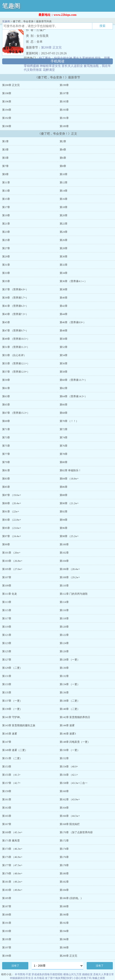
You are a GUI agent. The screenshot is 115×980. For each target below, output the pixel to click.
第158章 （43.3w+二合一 (74, 783)
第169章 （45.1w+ (12, 832)
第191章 (64, 118)
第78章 (64, 454)
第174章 (64, 849)
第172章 (64, 841)
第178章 (64, 865)
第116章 (64, 610)
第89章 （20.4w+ (12, 503)
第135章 (7, 693)
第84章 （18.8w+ (69, 479)
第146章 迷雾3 (68, 734)
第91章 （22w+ (11, 512)
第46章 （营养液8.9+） (73, 322)
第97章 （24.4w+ (12, 536)
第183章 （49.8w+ (12, 890)
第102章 (64, 553)
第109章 (7, 586)
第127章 (7, 660)
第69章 (6, 421)
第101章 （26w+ (11, 553)
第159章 (7, 791)
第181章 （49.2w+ (12, 882)
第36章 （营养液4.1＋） (73, 281)
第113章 (7, 602)
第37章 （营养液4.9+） (15, 289)
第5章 (5, 158)
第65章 (6, 405)
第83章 (6, 479)
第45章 (6, 322)
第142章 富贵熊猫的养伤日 (75, 717)
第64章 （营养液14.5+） (73, 396)
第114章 (64, 602)
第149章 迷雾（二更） (15, 750)
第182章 (64, 882)
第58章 (64, 372)
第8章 (63, 166)
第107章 (7, 577)
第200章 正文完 (51, 48)
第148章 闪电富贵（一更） (75, 742)
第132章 (64, 676)
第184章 (64, 890)
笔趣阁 (11, 6)
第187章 (7, 906)
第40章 (64, 298)
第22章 (64, 224)
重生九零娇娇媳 (84, 58)
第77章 (6, 454)
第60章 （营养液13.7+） (73, 380)
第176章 (64, 857)
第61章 (6, 388)
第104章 (64, 561)
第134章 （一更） (70, 684)
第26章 (64, 240)
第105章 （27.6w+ (12, 569)
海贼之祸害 (99, 978)
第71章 (6, 429)
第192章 (7, 118)
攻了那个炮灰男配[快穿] (59, 978)
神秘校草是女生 (50, 66)
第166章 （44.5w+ (70, 816)
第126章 (64, 651)
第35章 (6, 281)
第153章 (7, 767)
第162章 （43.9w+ (70, 799)
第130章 (64, 668)
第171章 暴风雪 (11, 841)
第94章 (64, 520)
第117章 (7, 618)
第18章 (64, 207)
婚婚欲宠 (87, 974)
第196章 (7, 102)
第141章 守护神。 (12, 717)
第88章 (64, 495)
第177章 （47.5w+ (12, 865)
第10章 (64, 174)
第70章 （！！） (69, 421)
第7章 (5, 166)
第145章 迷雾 (10, 734)
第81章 (6, 470)
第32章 (64, 265)
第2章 (63, 141)
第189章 (64, 126)
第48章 (64, 331)
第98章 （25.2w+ (69, 536)
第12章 (64, 182)
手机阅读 (57, 61)
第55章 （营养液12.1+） (16, 363)
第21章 (6, 224)
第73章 (6, 438)
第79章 (6, 462)
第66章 (64, 405)
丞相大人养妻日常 (104, 974)
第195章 (64, 102)
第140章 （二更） (70, 709)
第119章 (7, 627)
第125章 (7, 651)
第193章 (64, 110)
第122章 (64, 635)
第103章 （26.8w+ (12, 561)
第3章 (5, 150)
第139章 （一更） (12, 709)
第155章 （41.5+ (11, 775)
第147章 (7, 742)
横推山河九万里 (72, 974)
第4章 (63, 150)
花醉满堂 (49, 70)
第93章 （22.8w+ (12, 520)
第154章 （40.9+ (69, 767)
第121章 (7, 635)
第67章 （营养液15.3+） (16, 413)
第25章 (6, 240)
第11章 (6, 182)
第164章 (64, 808)
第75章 (6, 446)
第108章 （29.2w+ (70, 577)
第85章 (6, 487)
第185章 (7, 898)
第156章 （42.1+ (69, 775)
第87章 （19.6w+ (12, 495)
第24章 (64, 232)
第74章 (64, 438)
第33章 (6, 273)
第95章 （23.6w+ (12, 528)
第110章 (64, 586)
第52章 (64, 347)
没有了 (15, 966)
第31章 (6, 265)
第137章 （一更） (12, 701)
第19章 (6, 215)
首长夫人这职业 (72, 66)
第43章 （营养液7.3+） (15, 314)
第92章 (64, 512)
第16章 (64, 199)
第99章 (6, 544)
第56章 (64, 363)
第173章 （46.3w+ (12, 849)
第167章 (7, 824)
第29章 (6, 257)
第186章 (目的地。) (71, 898)
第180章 (64, 873)
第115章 (7, 610)
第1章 (5, 141)
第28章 (64, 248)
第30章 (64, 257)
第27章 (6, 248)
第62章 (64, 388)
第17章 (6, 207)
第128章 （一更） (70, 660)
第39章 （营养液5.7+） (15, 298)
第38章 (64, 289)
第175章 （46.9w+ (12, 857)
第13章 (6, 191)
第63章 (6, 396)
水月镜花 (39, 978)
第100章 (64, 544)
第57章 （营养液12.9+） (16, 372)
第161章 (7, 799)
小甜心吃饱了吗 (82, 978)
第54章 (64, 355)
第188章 (64, 906)
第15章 (6, 199)
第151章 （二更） (12, 758)
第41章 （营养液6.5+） (15, 306)
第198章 (7, 93)
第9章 (5, 174)
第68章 (64, 413)
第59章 (6, 380)
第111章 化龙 (10, 594)
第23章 (6, 232)
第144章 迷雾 (67, 725)
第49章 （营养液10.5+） (16, 339)
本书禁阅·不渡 (23, 974)
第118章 (64, 618)
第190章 (7, 126)
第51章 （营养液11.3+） (16, 347)
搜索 (102, 26)
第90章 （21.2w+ (69, 503)
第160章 (64, 791)
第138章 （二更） (70, 701)
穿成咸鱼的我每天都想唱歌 (47, 974)
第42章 (64, 306)
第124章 (64, 643)
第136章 (64, 693)
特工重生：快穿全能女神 (56, 58)
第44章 (64, 314)
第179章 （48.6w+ (12, 873)
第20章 (64, 215)
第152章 (64, 758)
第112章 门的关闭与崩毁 (74, 594)
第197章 (64, 93)
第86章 (64, 487)
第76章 (64, 446)
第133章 (7, 684)
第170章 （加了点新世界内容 (76, 832)
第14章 (64, 191)
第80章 (64, 462)
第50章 (64, 339)
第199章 (64, 85)
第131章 (7, 676)
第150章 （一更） (70, 750)
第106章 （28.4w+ (70, 569)
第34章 (64, 273)
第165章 (7, 816)
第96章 (64, 528)
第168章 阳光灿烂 (70, 824)
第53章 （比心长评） (14, 355)
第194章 (7, 110)
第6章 (63, 158)
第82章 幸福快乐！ (70, 470)
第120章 (64, 627)
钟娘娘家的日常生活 (22, 978)
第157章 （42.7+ (11, 783)
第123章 (7, 643)
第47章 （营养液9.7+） (15, 331)
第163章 (7, 808)
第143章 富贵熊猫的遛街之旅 (19, 725)
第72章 (64, 429)
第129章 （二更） (12, 668)
